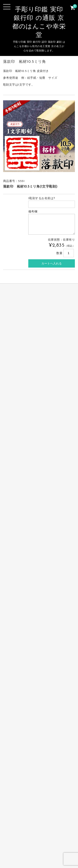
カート (61, 844)
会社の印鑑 (15, 837)
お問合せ (18, 844)
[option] (39, 136)
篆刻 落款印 (38, 837)
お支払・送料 (62, 837)
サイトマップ (40, 844)
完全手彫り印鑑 (19, 831)
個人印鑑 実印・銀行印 (53, 831)
